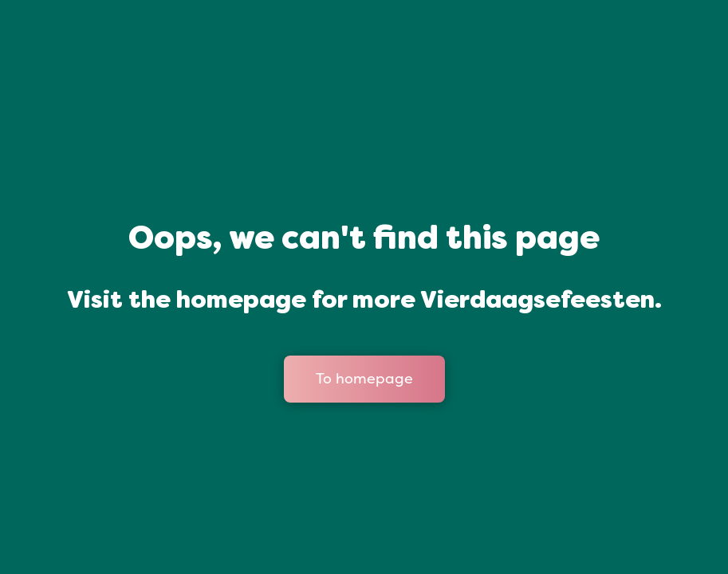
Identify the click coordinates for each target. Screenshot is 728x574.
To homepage (364, 379)
